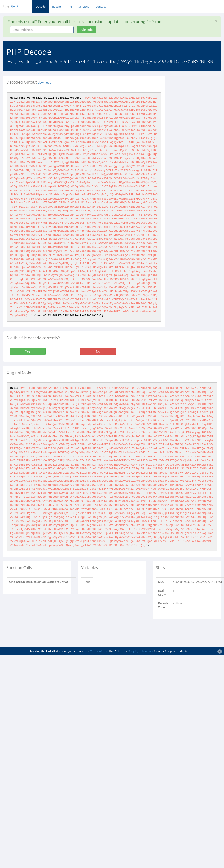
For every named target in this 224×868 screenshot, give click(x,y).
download (44, 83)
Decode (41, 7)
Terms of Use (99, 651)
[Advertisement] (112, 633)
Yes (28, 351)
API (70, 7)
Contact (101, 7)
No (98, 351)
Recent (57, 7)
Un (11, 7)
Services (84, 7)
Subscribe (87, 30)
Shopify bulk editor (141, 651)
